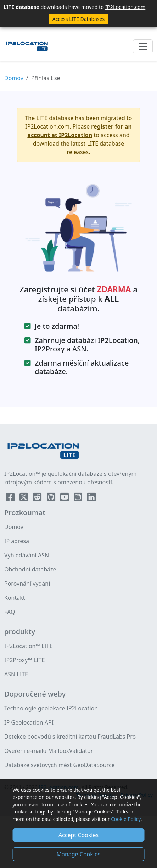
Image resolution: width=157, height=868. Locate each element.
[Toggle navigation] (143, 46)
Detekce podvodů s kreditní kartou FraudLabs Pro (70, 737)
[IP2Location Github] (52, 498)
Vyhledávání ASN (27, 555)
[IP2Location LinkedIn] (91, 498)
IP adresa (17, 541)
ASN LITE (16, 674)
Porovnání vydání (27, 584)
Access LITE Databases (78, 19)
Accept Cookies (78, 835)
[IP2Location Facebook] (11, 498)
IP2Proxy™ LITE (24, 660)
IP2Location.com (125, 7)
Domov (14, 78)
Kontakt (15, 598)
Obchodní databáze (30, 569)
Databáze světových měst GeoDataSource (60, 765)
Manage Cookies (78, 854)
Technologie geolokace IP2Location (51, 708)
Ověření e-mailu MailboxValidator (49, 751)
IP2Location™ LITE (29, 646)
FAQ (10, 612)
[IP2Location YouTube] (65, 498)
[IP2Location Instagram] (79, 498)
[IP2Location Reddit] (38, 498)
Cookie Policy (126, 819)
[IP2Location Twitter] (24, 498)
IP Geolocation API (29, 722)
